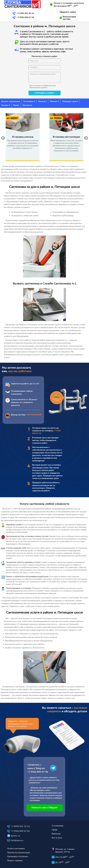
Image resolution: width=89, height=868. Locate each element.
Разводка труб (70, 101)
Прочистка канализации (19, 852)
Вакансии (56, 834)
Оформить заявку (68, 12)
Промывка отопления (17, 856)
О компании (57, 826)
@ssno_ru (15, 836)
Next (85, 137)
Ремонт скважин (15, 860)
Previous (2, 137)
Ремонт (54, 101)
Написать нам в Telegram (44, 807)
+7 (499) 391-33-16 (25, 13)
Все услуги (57, 838)
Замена (42, 101)
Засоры (5, 105)
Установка (28, 101)
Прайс (16, 105)
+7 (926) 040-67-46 (25, 17)
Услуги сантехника (11, 101)
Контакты (27, 105)
